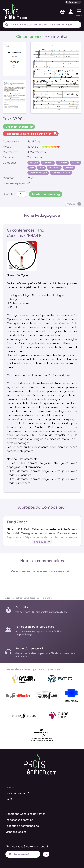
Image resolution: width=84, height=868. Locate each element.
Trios (41, 168)
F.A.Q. (9, 799)
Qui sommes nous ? (17, 793)
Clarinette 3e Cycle (61, 173)
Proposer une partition (19, 820)
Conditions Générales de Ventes (25, 814)
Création (69, 168)
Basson (76, 163)
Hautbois (62, 163)
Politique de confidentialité (22, 826)
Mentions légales (16, 832)
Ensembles (54, 168)
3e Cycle (34, 163)
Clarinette (48, 163)
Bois (32, 168)
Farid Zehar (34, 142)
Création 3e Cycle (38, 173)
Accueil (9, 598)
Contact (10, 787)
